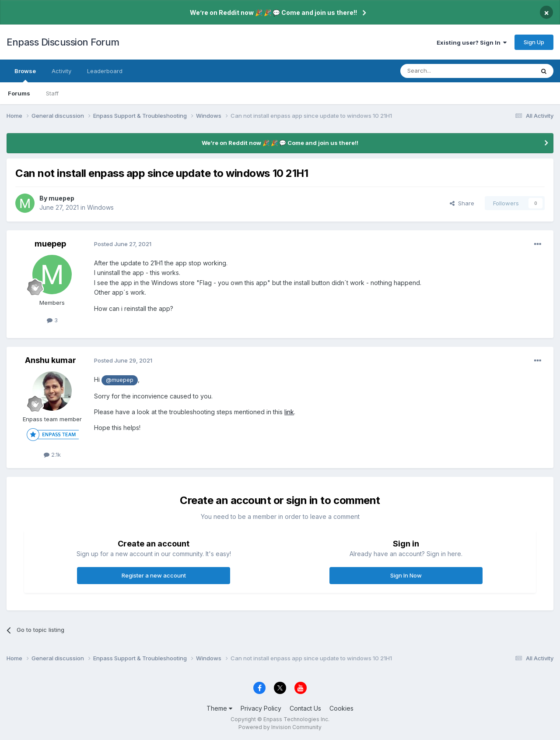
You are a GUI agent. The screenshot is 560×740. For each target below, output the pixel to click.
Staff (52, 93)
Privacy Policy (261, 708)
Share (462, 203)
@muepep (120, 380)
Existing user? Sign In (472, 42)
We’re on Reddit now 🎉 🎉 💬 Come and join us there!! (273, 12)
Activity (61, 71)
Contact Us (305, 708)
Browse (25, 75)
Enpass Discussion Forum (63, 42)
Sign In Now (406, 575)
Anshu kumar (51, 360)
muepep (61, 198)
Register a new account (154, 575)
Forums (19, 93)
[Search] (445, 71)
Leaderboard (105, 71)
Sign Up (534, 42)
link (289, 412)
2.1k (52, 455)
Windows (100, 207)
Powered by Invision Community (280, 727)
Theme (219, 708)
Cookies (341, 708)
